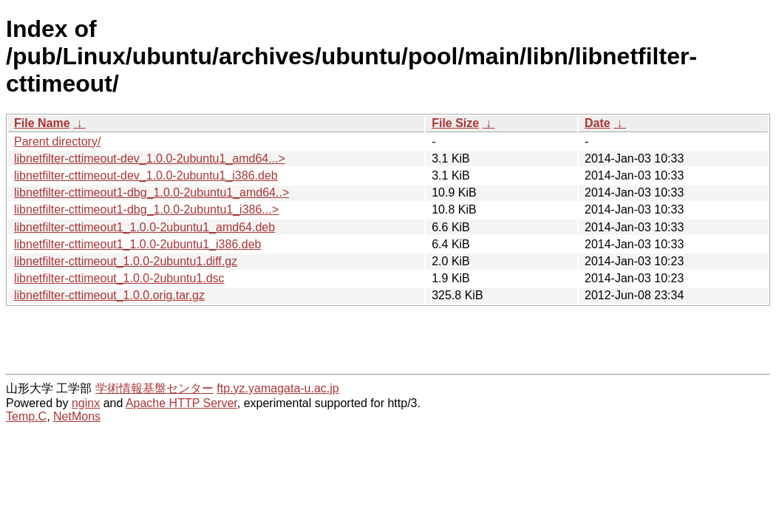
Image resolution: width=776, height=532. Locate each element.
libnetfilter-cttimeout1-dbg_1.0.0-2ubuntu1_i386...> (146, 209)
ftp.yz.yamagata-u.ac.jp (278, 388)
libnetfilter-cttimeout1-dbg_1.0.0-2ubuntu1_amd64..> (152, 192)
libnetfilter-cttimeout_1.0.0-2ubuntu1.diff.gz (126, 261)
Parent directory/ (57, 141)
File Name (42, 123)
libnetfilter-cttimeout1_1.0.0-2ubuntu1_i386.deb (137, 244)
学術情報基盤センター (154, 388)
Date (598, 123)
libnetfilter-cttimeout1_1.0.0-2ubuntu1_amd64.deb (144, 227)
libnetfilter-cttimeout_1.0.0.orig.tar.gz (109, 295)
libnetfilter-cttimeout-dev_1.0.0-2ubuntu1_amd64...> (150, 158)
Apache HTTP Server (181, 403)
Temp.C (26, 416)
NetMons (77, 416)
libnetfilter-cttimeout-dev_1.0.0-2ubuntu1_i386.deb (146, 175)
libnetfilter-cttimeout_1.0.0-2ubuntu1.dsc (119, 278)
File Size (455, 123)
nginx (86, 403)
